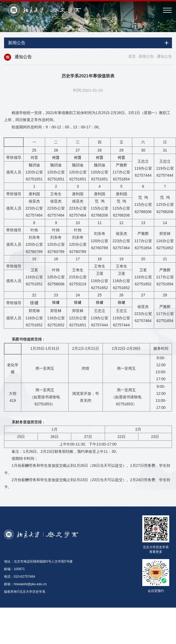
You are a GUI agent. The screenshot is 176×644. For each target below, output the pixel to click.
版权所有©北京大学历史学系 (25, 592)
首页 (132, 56)
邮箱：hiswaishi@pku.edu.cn (25, 584)
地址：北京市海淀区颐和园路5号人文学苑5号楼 (38, 561)
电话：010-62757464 (20, 577)
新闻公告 (146, 56)
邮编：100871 (14, 569)
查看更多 (156, 552)
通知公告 (164, 56)
